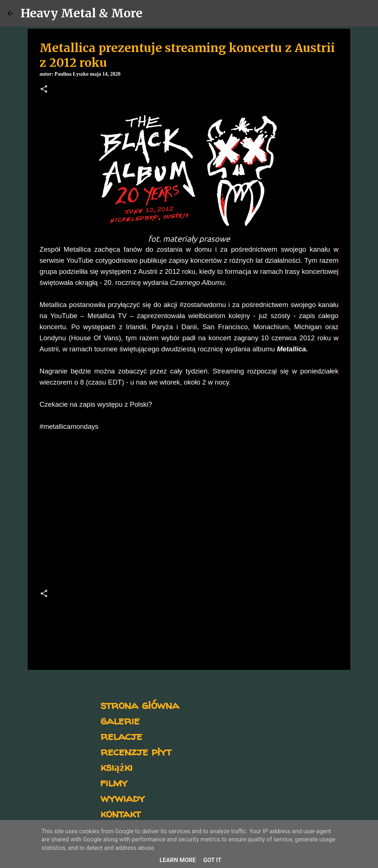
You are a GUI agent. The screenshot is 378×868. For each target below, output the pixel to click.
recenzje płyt (136, 751)
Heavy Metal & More (82, 13)
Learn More (178, 860)
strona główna (140, 705)
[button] (44, 90)
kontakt (121, 813)
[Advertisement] (189, 518)
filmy (114, 782)
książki (116, 767)
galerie (120, 720)
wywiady (123, 798)
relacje (121, 736)
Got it (212, 860)
